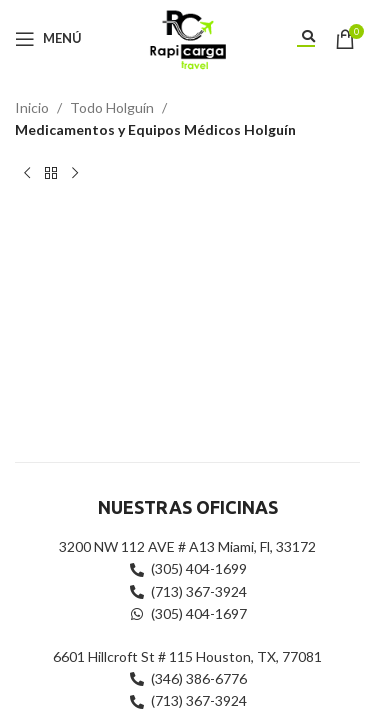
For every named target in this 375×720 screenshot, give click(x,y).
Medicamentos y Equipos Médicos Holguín (155, 129)
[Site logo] (187, 36)
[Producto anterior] (27, 174)
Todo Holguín (112, 107)
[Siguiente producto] (75, 174)
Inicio (32, 107)
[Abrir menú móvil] (48, 39)
